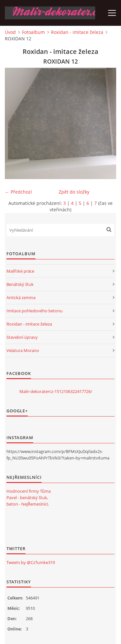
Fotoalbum (33, 32)
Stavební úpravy (22, 337)
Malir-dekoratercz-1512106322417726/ (56, 391)
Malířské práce (20, 271)
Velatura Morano (23, 350)
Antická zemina (21, 297)
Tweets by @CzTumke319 (31, 562)
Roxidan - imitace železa (77, 32)
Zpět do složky (74, 192)
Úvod (10, 32)
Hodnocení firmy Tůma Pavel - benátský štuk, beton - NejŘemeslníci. (29, 498)
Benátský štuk (20, 284)
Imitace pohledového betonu (35, 311)
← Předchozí (18, 192)
